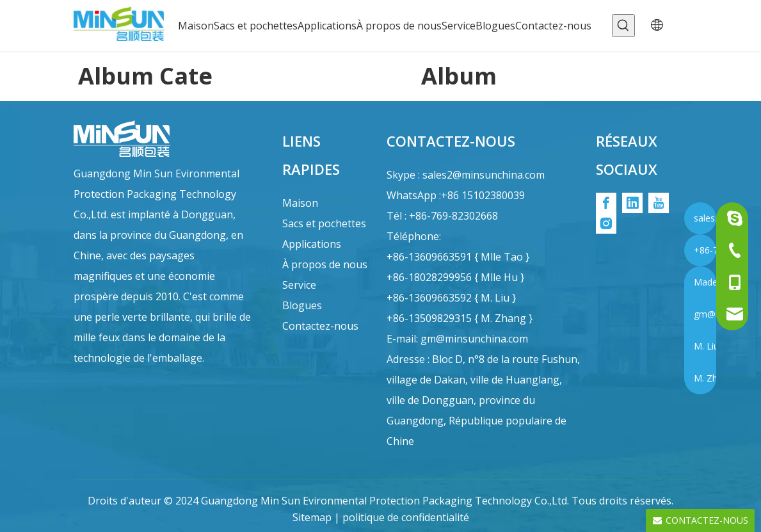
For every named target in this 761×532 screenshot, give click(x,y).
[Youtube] (659, 203)
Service (299, 285)
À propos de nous (325, 264)
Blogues (302, 305)
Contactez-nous (320, 326)
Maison (300, 203)
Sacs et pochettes (324, 223)
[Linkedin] (632, 203)
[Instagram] (606, 223)
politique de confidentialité (406, 517)
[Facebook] (606, 203)
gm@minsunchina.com (474, 339)
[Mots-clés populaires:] (623, 26)
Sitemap (312, 517)
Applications (312, 244)
